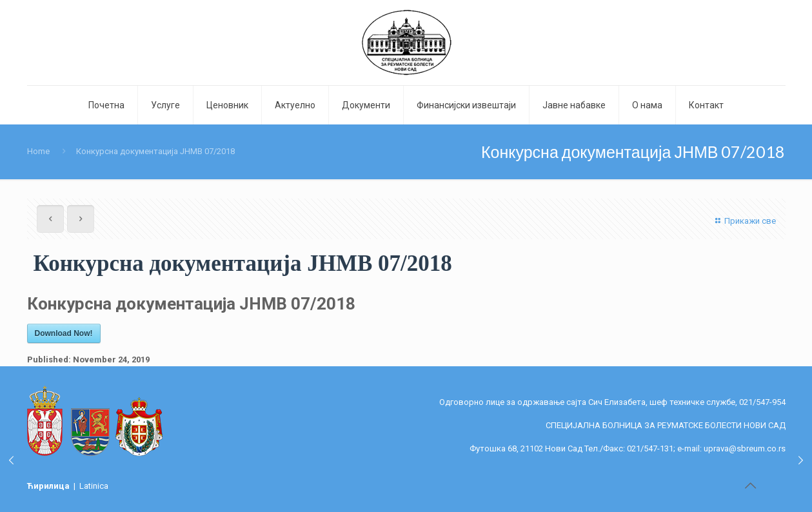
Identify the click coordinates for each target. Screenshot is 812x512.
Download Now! (64, 333)
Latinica (94, 486)
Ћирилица (49, 486)
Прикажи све (744, 221)
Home (38, 151)
